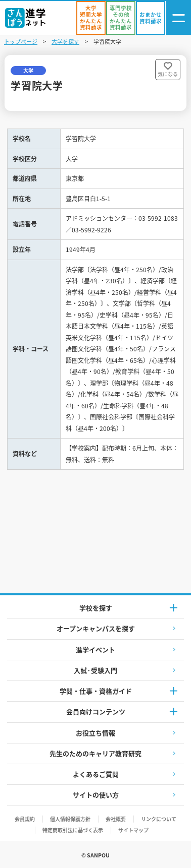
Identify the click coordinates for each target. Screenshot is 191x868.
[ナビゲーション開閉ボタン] (178, 18)
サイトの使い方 (96, 795)
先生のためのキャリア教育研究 (96, 753)
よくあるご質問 (96, 774)
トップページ (21, 41)
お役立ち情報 (96, 733)
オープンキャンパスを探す (96, 628)
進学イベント (96, 649)
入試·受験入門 (96, 670)
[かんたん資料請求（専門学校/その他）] (121, 18)
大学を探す (65, 41)
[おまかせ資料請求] (151, 18)
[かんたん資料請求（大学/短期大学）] (91, 18)
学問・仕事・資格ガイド (96, 691)
